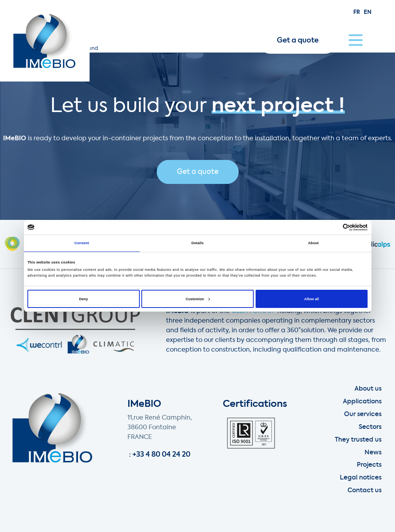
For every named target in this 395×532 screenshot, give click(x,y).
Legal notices (361, 478)
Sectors (370, 427)
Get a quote (298, 41)
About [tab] (314, 243)
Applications (362, 402)
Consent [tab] (81, 243)
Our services (363, 415)
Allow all (312, 299)
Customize (198, 299)
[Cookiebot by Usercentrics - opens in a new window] (334, 227)
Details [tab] (197, 243)
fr (357, 12)
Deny (84, 299)
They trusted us (358, 440)
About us (368, 389)
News (373, 453)
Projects (369, 465)
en (368, 12)
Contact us (364, 491)
